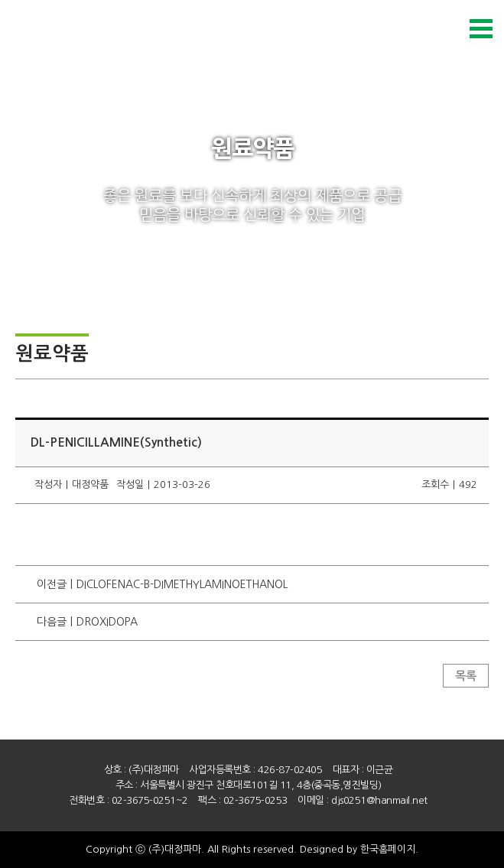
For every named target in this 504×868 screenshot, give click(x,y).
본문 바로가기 (0, 0)
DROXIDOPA (107, 622)
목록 (466, 676)
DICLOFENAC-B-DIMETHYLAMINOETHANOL (182, 584)
